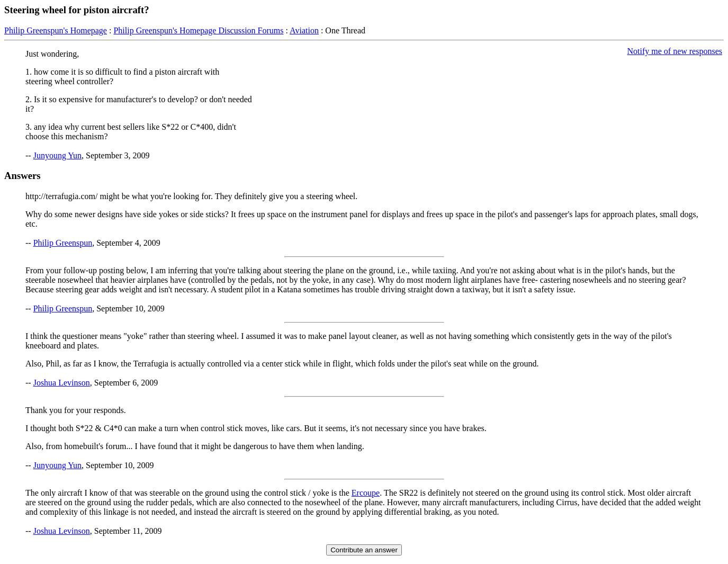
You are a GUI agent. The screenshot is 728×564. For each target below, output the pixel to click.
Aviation (304, 30)
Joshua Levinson (62, 383)
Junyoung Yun (57, 155)
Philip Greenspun (63, 243)
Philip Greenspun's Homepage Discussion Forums (198, 30)
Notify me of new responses (675, 51)
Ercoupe (366, 493)
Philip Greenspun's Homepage (56, 30)
